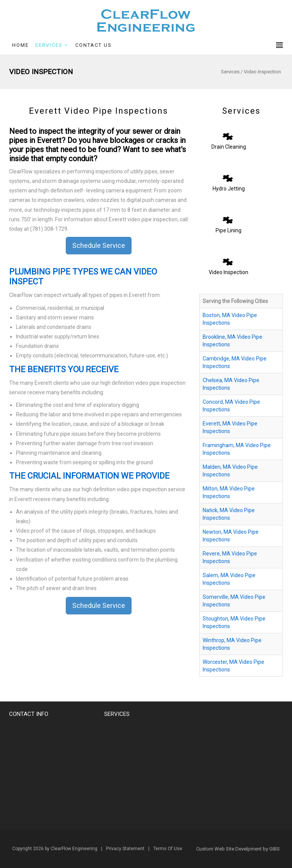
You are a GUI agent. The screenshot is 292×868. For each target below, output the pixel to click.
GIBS (275, 849)
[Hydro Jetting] (228, 176)
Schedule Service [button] (99, 245)
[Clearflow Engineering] (146, 20)
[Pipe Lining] (228, 218)
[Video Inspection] (228, 260)
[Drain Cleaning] (228, 134)
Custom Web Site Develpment (229, 849)
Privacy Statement (125, 849)
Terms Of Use (168, 849)
